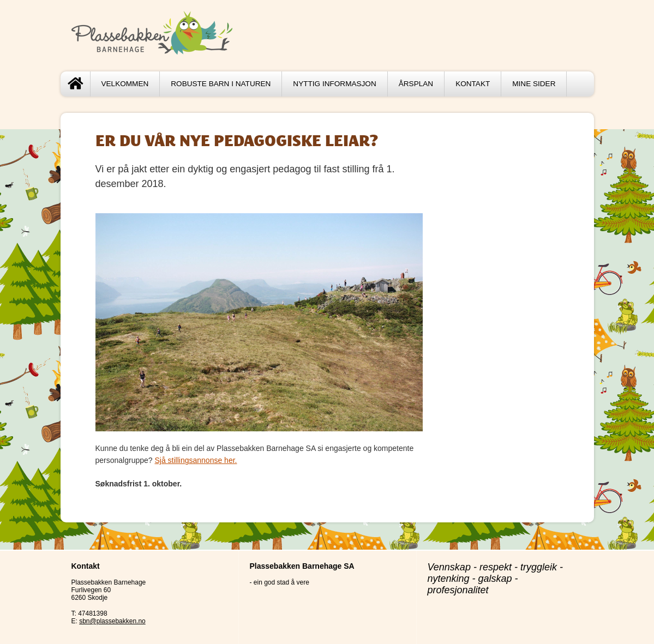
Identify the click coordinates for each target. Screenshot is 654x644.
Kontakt (473, 84)
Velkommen (125, 84)
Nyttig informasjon (334, 84)
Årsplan (416, 84)
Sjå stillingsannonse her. (196, 460)
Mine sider (534, 84)
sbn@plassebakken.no (112, 621)
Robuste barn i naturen (221, 84)
